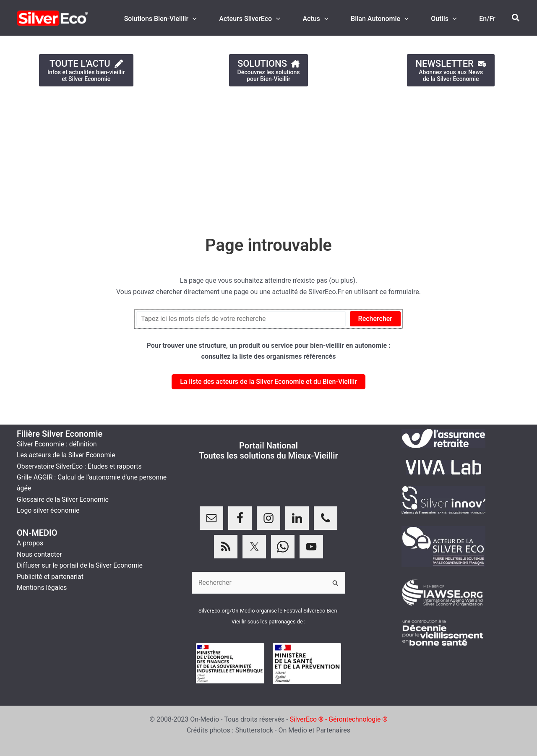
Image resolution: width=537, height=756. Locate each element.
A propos (30, 543)
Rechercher (375, 319)
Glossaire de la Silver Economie (63, 499)
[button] (516, 18)
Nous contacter (40, 554)
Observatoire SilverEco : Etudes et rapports (80, 466)
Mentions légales (42, 588)
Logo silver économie (49, 510)
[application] (208, 19)
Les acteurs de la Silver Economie (67, 455)
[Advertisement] (252, 157)
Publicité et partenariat (51, 577)
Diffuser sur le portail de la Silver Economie (81, 565)
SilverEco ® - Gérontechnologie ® (339, 719)
